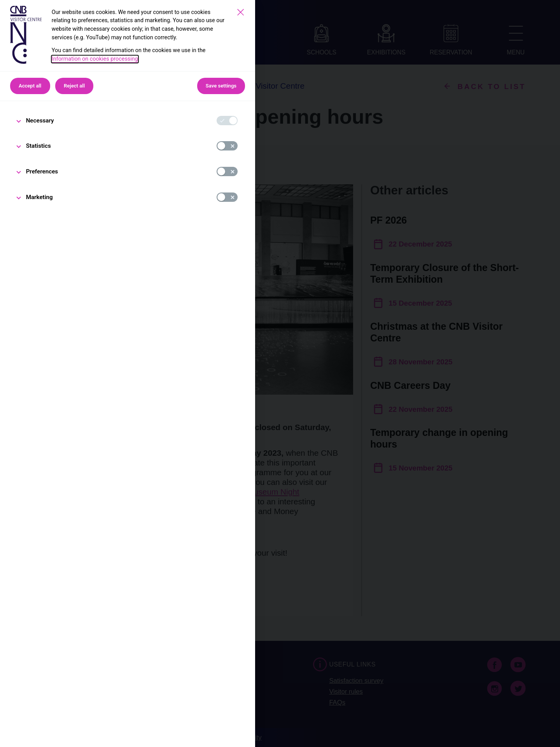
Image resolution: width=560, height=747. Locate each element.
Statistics (38, 146)
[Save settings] (241, 12)
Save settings (221, 86)
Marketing (39, 197)
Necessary (40, 121)
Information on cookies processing (95, 59)
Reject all (74, 86)
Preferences (42, 171)
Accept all (30, 86)
